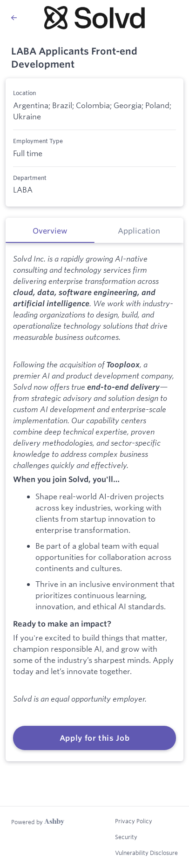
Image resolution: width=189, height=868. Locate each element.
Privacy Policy (134, 821)
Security (126, 837)
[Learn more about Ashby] (38, 822)
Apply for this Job (95, 738)
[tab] (50, 230)
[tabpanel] (94, 502)
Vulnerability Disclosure (146, 853)
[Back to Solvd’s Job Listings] (18, 18)
